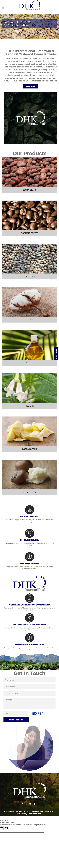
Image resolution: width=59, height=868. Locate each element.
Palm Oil (29, 363)
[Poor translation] (6, 828)
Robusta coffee (30, 233)
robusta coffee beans (19, 67)
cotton (30, 320)
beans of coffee (49, 64)
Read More (31, 86)
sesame (30, 406)
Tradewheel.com (34, 814)
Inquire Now (56, 354)
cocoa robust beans (31, 64)
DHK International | (18, 811)
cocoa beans (29, 190)
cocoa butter (29, 449)
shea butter (29, 492)
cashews (16, 64)
